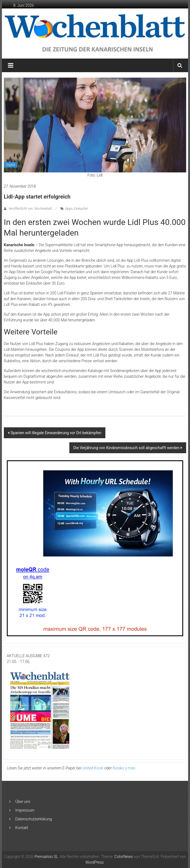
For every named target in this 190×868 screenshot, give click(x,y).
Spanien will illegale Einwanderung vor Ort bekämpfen (56, 433)
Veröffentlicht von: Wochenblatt (30, 209)
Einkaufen (81, 209)
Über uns (23, 802)
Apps (69, 209)
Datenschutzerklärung (34, 819)
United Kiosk (93, 768)
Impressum (25, 810)
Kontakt (22, 828)
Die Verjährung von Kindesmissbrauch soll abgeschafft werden (127, 448)
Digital (11, 165)
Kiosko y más (124, 768)
